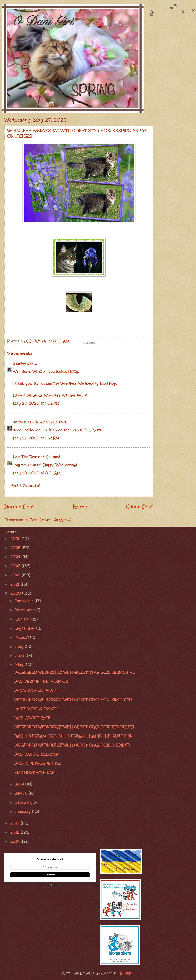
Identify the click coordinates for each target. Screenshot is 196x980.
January (24, 811)
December (25, 601)
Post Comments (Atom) (51, 520)
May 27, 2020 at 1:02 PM (36, 403)
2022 (16, 575)
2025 (16, 548)
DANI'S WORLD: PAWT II (37, 690)
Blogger (127, 973)
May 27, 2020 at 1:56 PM (36, 438)
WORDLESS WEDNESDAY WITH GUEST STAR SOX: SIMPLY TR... (74, 700)
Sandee (19, 363)
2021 (16, 584)
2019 (16, 823)
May (20, 665)
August (23, 637)
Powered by (50, 885)
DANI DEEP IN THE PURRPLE (41, 681)
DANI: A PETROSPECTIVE (38, 763)
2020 (16, 593)
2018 (16, 832)
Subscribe (50, 875)
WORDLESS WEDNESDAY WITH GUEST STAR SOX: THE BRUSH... (75, 727)
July (20, 646)
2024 (16, 557)
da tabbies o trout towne (35, 422)
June (21, 655)
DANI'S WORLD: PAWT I (36, 709)
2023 (16, 566)
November (25, 610)
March (22, 793)
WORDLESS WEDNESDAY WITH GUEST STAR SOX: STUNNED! (73, 745)
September (26, 628)
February (25, 802)
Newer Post (19, 507)
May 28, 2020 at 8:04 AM (37, 473)
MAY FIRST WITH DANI (35, 772)
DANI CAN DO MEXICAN (37, 754)
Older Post (139, 507)
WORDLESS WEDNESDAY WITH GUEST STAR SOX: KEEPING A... (75, 672)
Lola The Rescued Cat (32, 457)
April (20, 784)
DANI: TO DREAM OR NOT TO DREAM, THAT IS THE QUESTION (74, 736)
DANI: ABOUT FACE (33, 718)
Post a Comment (25, 485)
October (23, 619)
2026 (16, 539)
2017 (16, 841)
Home (80, 507)
